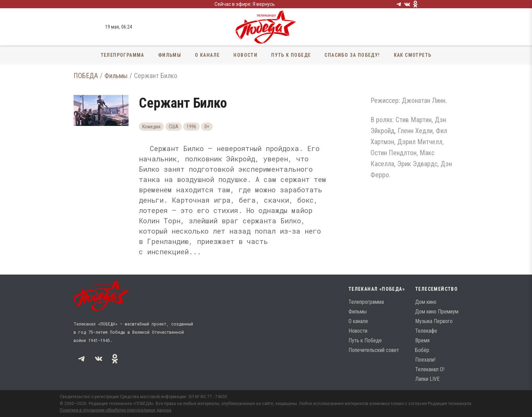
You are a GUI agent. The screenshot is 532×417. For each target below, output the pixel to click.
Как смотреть (413, 55)
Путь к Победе (291, 55)
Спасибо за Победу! (352, 55)
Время (422, 340)
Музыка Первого (434, 321)
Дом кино (426, 302)
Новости (245, 55)
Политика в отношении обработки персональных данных (116, 410)
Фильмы (170, 55)
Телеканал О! (430, 369)
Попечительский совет (374, 350)
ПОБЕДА (86, 76)
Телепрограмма (123, 55)
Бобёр (422, 350)
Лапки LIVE (427, 379)
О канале (207, 55)
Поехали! (425, 360)
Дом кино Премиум (437, 312)
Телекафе (426, 331)
